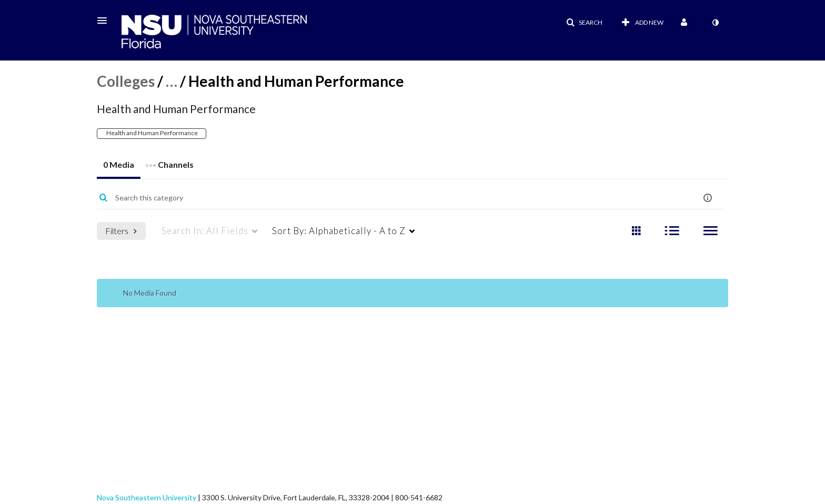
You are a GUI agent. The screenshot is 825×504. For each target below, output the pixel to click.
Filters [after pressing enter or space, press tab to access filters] (121, 231)
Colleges (126, 81)
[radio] (636, 231)
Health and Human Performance (152, 133)
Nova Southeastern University (147, 497)
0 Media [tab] (119, 164)
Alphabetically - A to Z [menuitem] (339, 231)
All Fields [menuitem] (205, 231)
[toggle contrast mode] (715, 23)
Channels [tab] (169, 161)
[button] (105, 21)
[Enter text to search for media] (376, 198)
